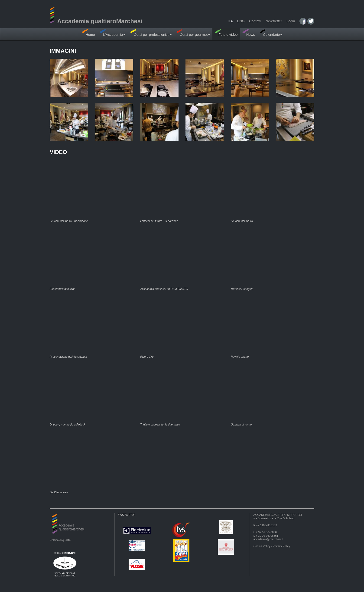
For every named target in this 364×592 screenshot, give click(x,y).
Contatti (255, 21)
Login (291, 21)
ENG (241, 21)
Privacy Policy (281, 546)
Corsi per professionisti (151, 33)
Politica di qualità (60, 540)
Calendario (271, 33)
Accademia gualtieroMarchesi (96, 21)
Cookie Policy (262, 546)
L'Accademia (112, 33)
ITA (230, 21)
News (249, 33)
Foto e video (226, 33)
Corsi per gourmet (193, 33)
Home (88, 33)
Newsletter (274, 21)
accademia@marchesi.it (268, 539)
